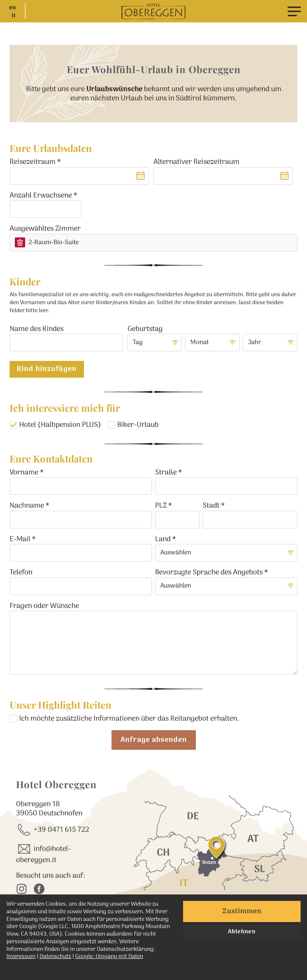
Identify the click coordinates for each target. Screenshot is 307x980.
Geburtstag (145, 329)
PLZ (161, 506)
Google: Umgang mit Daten (109, 957)
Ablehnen (242, 932)
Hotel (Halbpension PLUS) (60, 425)
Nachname (27, 506)
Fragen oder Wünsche (44, 606)
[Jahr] (270, 343)
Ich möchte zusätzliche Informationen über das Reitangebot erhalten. (129, 719)
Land (163, 539)
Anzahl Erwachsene (41, 196)
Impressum (21, 957)
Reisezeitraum (33, 162)
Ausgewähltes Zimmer (45, 229)
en (13, 8)
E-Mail (20, 539)
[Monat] (212, 343)
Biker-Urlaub (138, 425)
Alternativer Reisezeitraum (196, 162)
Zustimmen (242, 911)
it (14, 16)
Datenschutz (55, 957)
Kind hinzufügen (47, 369)
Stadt (211, 506)
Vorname (24, 473)
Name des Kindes (37, 329)
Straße (166, 473)
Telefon (21, 573)
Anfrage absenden (154, 740)
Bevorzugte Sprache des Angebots (209, 573)
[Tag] (155, 343)
